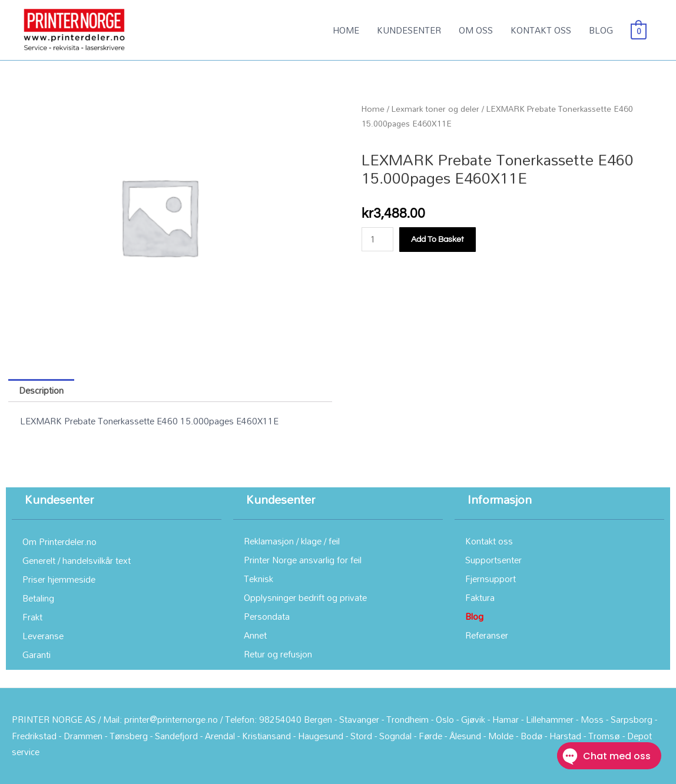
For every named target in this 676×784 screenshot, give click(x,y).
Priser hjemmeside (59, 579)
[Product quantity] (377, 239)
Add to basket (438, 240)
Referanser (487, 635)
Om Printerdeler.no (59, 542)
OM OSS (476, 30)
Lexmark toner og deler (435, 109)
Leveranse (43, 636)
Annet (255, 635)
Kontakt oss (489, 541)
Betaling (38, 598)
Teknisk (259, 579)
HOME (346, 30)
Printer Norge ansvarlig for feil (303, 560)
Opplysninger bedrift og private (305, 597)
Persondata (267, 616)
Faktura (480, 597)
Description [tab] (41, 390)
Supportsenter (493, 560)
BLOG (601, 30)
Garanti (37, 655)
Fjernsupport (491, 579)
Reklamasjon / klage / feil (292, 541)
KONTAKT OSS (541, 30)
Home (373, 109)
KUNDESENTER (409, 30)
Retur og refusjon (278, 654)
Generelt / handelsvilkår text (77, 560)
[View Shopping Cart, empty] (639, 30)
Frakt (32, 617)
